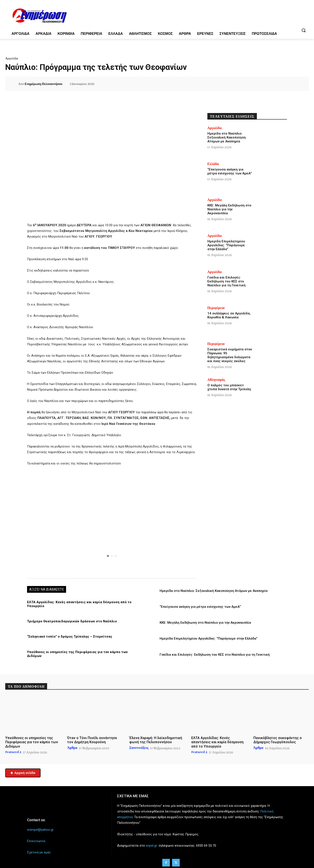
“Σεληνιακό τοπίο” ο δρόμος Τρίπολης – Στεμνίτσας (69, 637)
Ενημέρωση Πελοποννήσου (44, 84)
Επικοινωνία (36, 839)
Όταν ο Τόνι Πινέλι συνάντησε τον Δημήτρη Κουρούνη (92, 738)
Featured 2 (13, 750)
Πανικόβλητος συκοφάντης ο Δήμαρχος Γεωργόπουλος (278, 738)
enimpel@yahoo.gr (40, 828)
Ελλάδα (213, 164)
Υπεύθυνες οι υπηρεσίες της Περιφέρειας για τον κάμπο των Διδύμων (84, 652)
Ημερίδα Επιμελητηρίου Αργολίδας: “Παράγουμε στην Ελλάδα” (209, 638)
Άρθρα (72, 746)
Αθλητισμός (216, 380)
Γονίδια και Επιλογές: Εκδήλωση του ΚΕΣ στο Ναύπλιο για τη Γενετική (215, 654)
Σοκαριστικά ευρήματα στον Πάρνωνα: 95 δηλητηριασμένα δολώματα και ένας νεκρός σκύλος (230, 355)
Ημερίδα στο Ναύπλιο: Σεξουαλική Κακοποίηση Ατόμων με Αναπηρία (214, 591)
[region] (112, 522)
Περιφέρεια (216, 308)
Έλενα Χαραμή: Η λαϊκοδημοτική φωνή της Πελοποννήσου (156, 738)
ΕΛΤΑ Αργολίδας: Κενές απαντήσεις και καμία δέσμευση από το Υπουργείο (217, 740)
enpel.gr (151, 843)
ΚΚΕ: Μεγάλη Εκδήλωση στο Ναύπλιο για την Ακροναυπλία (205, 623)
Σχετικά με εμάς (39, 850)
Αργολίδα (12, 58)
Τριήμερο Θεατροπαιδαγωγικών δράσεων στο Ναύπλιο (71, 621)
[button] (304, 30)
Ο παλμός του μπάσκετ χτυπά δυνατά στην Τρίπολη (229, 387)
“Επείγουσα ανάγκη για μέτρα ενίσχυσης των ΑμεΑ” (200, 607)
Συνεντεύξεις (139, 746)
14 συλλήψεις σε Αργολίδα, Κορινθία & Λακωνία (229, 315)
